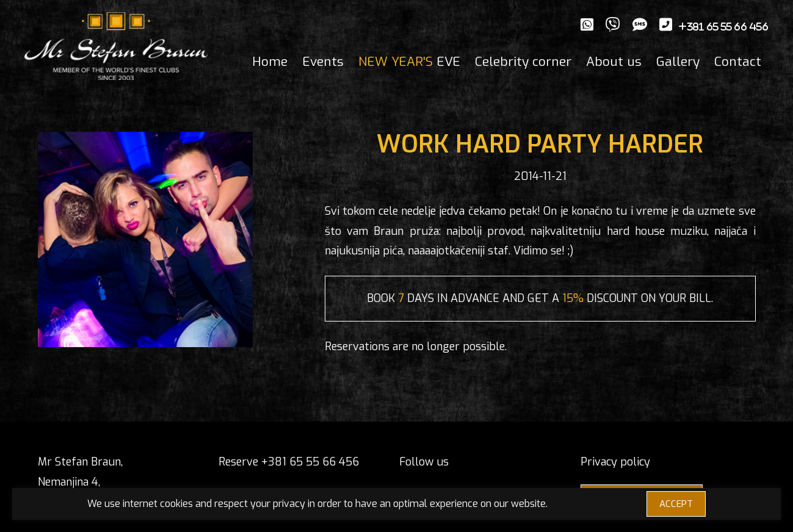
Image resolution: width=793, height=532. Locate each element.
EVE (409, 62)
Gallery (678, 62)
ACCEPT (676, 504)
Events (323, 62)
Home (270, 62)
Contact (738, 62)
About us (614, 62)
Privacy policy (615, 462)
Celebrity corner (523, 62)
